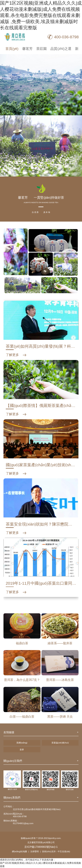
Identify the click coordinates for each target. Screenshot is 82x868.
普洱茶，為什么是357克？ (22, 680)
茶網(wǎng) (22, 743)
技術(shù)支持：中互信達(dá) (56, 851)
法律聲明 (35, 851)
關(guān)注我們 (13, 761)
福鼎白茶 (22, 643)
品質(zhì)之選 (61, 49)
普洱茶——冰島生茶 (60, 680)
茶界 (22, 750)
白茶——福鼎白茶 (22, 717)
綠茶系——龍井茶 (60, 643)
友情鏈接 (9, 732)
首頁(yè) (12, 49)
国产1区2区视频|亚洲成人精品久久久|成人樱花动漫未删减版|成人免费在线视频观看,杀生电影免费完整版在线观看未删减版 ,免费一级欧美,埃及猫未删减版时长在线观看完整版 (41, 15)
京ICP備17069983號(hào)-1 (41, 847)
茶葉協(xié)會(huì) (60, 743)
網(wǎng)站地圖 (19, 851)
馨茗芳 (27, 49)
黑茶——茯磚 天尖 (60, 717)
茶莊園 (41, 49)
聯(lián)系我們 (12, 798)
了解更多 (12, 355)
